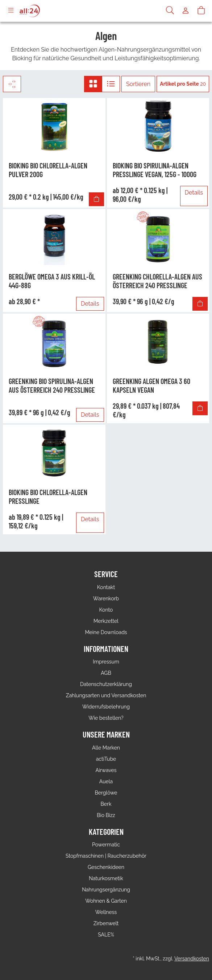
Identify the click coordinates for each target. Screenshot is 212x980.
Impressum (106, 662)
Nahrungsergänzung (106, 890)
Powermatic (106, 845)
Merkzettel (106, 621)
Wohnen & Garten (106, 901)
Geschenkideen (106, 867)
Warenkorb (106, 599)
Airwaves (106, 770)
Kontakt (106, 587)
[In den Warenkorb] (96, 199)
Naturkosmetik (106, 878)
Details (194, 193)
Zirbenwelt (106, 923)
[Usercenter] (186, 11)
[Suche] (170, 11)
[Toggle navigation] (11, 11)
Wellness (106, 912)
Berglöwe (106, 793)
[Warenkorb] (201, 11)
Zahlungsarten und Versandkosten (106, 695)
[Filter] (12, 84)
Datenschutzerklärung (106, 684)
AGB (106, 673)
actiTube (106, 759)
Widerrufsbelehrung (106, 707)
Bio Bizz (106, 815)
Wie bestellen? (106, 718)
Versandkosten (192, 959)
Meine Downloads (106, 632)
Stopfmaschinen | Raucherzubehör (106, 856)
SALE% (106, 935)
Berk (106, 804)
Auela (106, 781)
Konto (106, 610)
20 (183, 84)
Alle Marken (106, 748)
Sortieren (138, 84)
